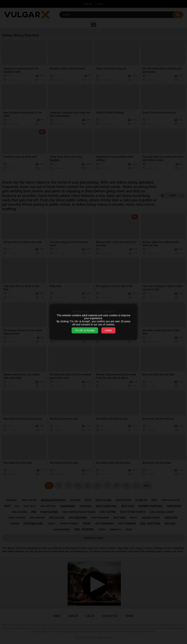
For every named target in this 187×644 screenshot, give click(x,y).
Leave (108, 330)
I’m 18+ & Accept (85, 330)
